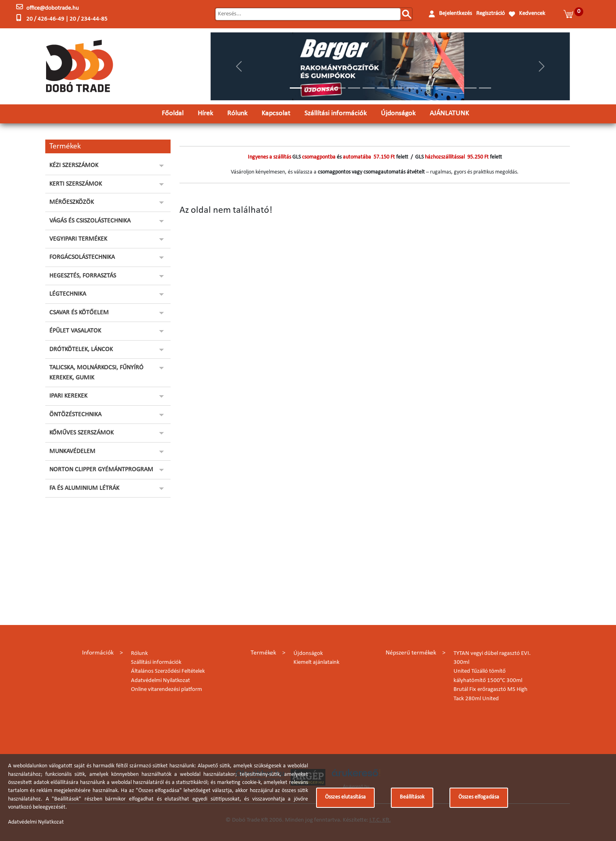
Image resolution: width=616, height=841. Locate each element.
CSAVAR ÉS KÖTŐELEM (79, 313)
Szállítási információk (335, 113)
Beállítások (412, 797)
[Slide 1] (296, 88)
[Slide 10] (427, 88)
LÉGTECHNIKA (68, 294)
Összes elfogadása (479, 797)
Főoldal (173, 113)
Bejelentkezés (456, 14)
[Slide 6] (369, 88)
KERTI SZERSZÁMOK (76, 184)
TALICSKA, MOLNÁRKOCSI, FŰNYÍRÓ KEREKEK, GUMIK (96, 373)
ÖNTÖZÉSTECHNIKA (75, 415)
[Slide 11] (441, 88)
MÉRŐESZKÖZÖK (72, 202)
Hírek (205, 113)
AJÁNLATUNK (449, 113)
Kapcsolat (276, 113)
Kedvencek (532, 14)
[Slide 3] (325, 88)
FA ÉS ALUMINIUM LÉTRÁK (84, 488)
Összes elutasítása (345, 797)
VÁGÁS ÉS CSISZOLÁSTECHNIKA (90, 221)
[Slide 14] (485, 88)
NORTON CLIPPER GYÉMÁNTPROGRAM (101, 470)
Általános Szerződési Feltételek (168, 671)
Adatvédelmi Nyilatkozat (160, 681)
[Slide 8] (398, 88)
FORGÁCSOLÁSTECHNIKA (82, 257)
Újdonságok (398, 113)
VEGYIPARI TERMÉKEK (78, 239)
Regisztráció (490, 14)
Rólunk (237, 113)
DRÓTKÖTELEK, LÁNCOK (81, 350)
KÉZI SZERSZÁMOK (74, 165)
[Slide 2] (310, 88)
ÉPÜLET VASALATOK (75, 331)
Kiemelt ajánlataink (316, 662)
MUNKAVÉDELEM (72, 451)
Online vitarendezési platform (167, 690)
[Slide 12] (456, 88)
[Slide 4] (340, 88)
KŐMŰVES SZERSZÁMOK (81, 433)
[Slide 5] (354, 88)
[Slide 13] (470, 88)
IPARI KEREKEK (68, 396)
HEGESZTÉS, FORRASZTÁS (83, 276)
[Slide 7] (383, 88)
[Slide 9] (412, 88)
